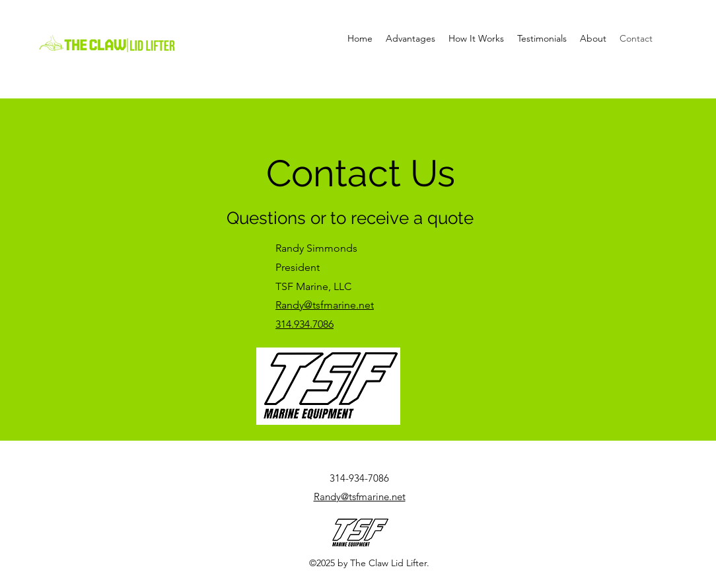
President (299, 267)
